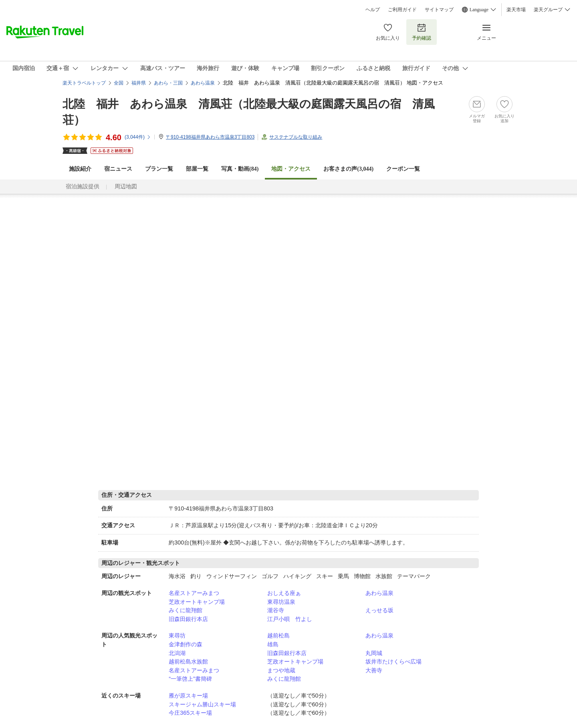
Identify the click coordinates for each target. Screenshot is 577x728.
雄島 (273, 644)
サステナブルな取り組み (296, 137)
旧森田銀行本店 (188, 619)
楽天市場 (516, 10)
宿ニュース (118, 169)
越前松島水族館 (188, 661)
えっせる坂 (379, 610)
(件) (138, 137)
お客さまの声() (348, 169)
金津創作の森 (186, 644)
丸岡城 (374, 653)
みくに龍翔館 (186, 610)
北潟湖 (177, 653)
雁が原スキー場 (188, 696)
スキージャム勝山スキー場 (202, 704)
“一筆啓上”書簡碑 (190, 679)
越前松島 (278, 635)
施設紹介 (80, 169)
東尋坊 (177, 635)
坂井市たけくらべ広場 (393, 661)
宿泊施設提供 (83, 187)
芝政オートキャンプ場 (197, 602)
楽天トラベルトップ (84, 83)
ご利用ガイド (402, 10)
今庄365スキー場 (190, 713)
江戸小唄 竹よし (290, 619)
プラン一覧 (159, 169)
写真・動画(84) (240, 169)
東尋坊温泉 (281, 602)
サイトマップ (439, 10)
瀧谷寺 (276, 610)
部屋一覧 (197, 169)
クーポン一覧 (403, 169)
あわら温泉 (379, 593)
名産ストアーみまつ (194, 593)
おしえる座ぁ (284, 593)
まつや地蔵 (281, 670)
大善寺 (374, 670)
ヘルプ (373, 10)
